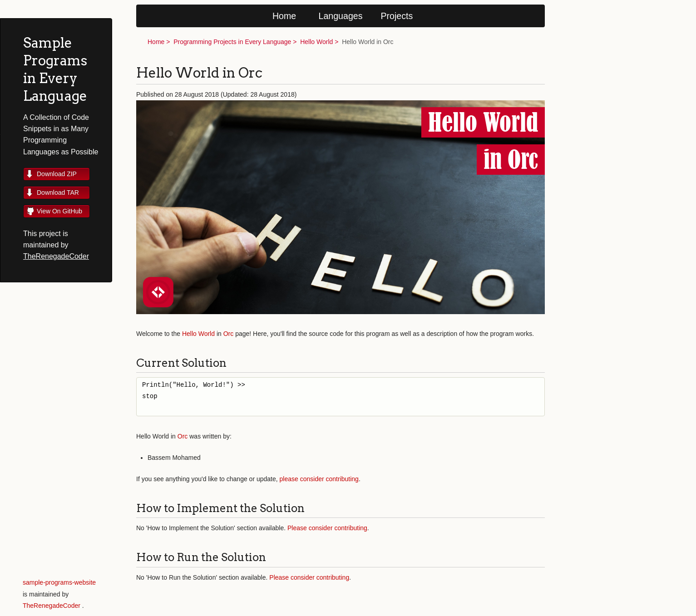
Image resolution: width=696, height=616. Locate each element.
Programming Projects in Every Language (232, 42)
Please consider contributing (327, 528)
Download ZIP (57, 174)
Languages (341, 16)
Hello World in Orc (368, 42)
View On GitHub (59, 211)
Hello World (316, 42)
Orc (229, 334)
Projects (397, 16)
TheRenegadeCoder (56, 256)
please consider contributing (319, 479)
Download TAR (58, 192)
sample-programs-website (59, 582)
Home (284, 16)
